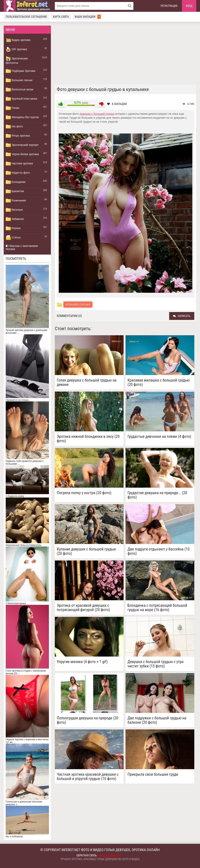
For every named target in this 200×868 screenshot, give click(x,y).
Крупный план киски (21, 99)
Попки (12, 108)
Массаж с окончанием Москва (22, 247)
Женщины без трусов (22, 117)
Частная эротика (19, 164)
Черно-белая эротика (22, 154)
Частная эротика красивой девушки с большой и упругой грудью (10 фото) (88, 776)
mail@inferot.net (111, 856)
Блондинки (16, 182)
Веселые (14, 210)
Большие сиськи (19, 80)
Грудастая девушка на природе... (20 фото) (157, 495)
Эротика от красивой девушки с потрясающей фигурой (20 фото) (83, 608)
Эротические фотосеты (17, 60)
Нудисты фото (18, 173)
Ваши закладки (88, 17)
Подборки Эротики (21, 71)
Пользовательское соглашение (26, 17)
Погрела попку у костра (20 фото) (84, 493)
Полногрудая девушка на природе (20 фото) (88, 720)
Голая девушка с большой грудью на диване (87, 382)
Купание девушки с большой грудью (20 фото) (86, 551)
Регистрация (169, 6)
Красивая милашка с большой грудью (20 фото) (159, 382)
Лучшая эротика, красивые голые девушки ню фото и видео (100, 859)
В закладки (117, 104)
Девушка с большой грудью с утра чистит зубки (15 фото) (156, 664)
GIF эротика (16, 49)
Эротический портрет (22, 145)
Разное (13, 228)
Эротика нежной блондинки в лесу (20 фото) (88, 439)
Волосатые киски (19, 90)
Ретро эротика (18, 136)
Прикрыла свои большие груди (153, 774)
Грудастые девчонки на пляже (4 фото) (159, 437)
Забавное (15, 219)
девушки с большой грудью (97, 114)
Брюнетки (15, 191)
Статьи (13, 238)
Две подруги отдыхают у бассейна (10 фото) (159, 551)
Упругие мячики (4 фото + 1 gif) (82, 662)
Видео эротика (18, 40)
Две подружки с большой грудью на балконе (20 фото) (157, 720)
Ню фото (14, 127)
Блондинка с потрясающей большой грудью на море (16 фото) (157, 608)
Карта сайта (61, 17)
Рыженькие (16, 201)
